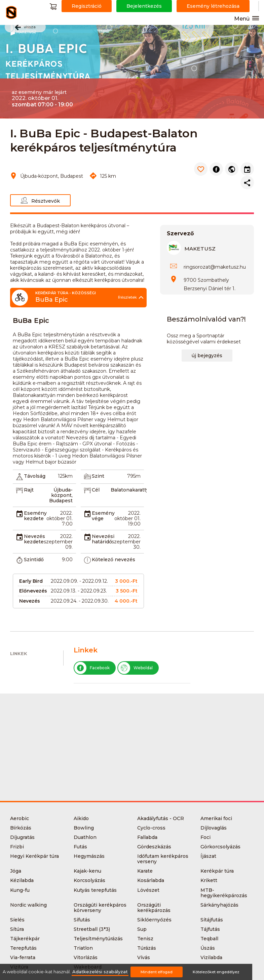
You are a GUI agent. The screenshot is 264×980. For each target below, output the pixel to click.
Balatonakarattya (131, 490)
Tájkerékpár (25, 939)
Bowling (84, 828)
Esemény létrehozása (213, 6)
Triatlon (83, 948)
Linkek (19, 654)
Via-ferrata (23, 957)
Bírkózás (21, 828)
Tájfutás (210, 929)
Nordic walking (28, 905)
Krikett (209, 880)
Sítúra (17, 929)
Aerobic (20, 818)
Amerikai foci (216, 818)
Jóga (16, 871)
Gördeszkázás (154, 847)
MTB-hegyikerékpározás (224, 893)
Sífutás (82, 920)
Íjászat (208, 856)
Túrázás (147, 948)
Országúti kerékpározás (154, 908)
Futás (80, 847)
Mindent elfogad (157, 972)
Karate (145, 871)
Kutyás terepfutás (95, 890)
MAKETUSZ (200, 249)
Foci (205, 837)
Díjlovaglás (214, 828)
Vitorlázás (86, 957)
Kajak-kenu (87, 871)
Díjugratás (22, 837)
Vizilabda (211, 957)
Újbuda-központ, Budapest (61, 495)
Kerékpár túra (217, 871)
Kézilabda (22, 880)
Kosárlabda (151, 880)
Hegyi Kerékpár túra (34, 856)
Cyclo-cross (151, 828)
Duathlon (85, 837)
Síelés (17, 920)
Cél (96, 490)
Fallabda (147, 837)
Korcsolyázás (89, 880)
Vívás (144, 957)
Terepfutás (23, 948)
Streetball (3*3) (92, 929)
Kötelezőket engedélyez (216, 972)
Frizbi (17, 847)
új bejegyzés (207, 356)
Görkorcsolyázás (220, 847)
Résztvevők (40, 200)
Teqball (209, 939)
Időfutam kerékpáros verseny (163, 859)
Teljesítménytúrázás (98, 939)
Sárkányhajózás (219, 905)
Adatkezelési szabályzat (100, 972)
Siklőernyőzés (154, 920)
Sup (142, 929)
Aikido (81, 818)
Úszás (208, 948)
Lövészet (148, 890)
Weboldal (135, 668)
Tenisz (145, 939)
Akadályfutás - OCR (161, 818)
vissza (25, 27)
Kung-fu (20, 890)
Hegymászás (89, 856)
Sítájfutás (212, 920)
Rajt (29, 490)
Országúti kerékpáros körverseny (100, 908)
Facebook (92, 668)
